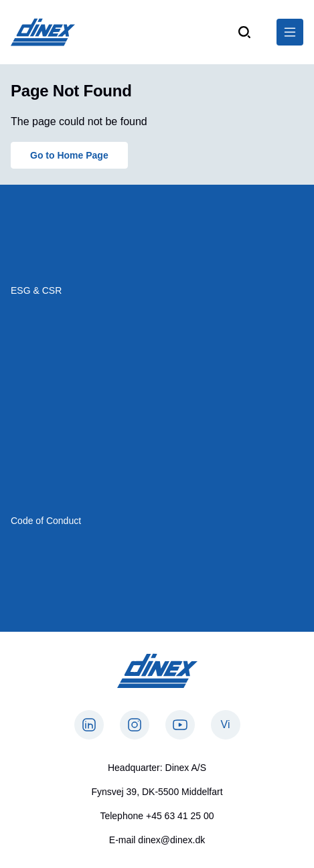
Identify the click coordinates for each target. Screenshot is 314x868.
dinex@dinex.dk (171, 840)
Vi (226, 724)
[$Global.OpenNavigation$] (290, 32)
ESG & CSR (36, 290)
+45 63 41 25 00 (180, 816)
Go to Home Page (69, 155)
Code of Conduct (46, 521)
